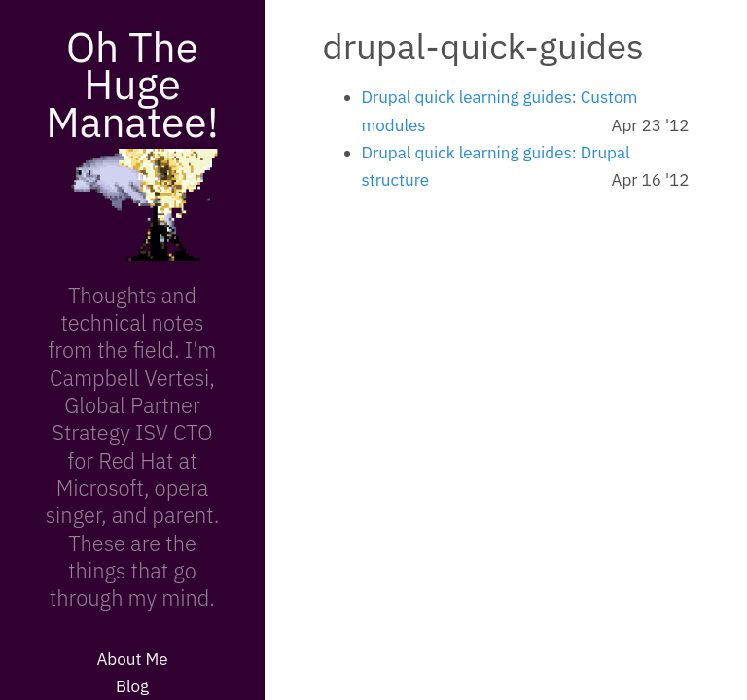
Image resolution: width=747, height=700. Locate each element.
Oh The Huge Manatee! (132, 84)
